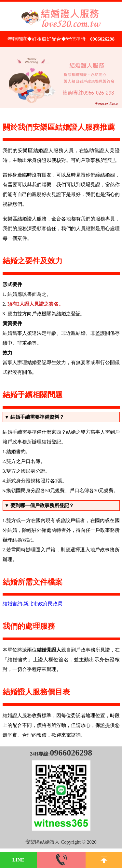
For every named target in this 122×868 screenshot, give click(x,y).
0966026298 (102, 39)
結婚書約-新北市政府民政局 (33, 604)
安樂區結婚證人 (42, 842)
